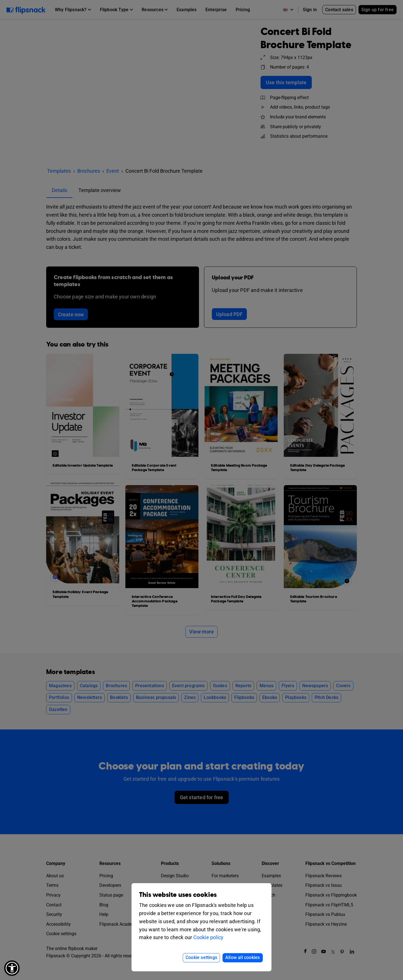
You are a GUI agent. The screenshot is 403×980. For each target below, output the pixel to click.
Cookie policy (208, 937)
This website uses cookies (178, 895)
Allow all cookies (242, 957)
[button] (12, 968)
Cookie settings (201, 957)
